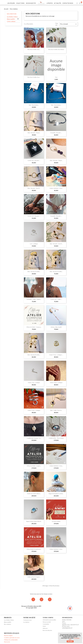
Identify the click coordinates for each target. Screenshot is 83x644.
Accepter (70, 641)
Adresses (45, 628)
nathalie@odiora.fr (67, 628)
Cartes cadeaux (11, 21)
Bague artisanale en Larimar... (56, 494)
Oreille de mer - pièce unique (56, 438)
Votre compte (48, 618)
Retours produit (47, 622)
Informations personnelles (49, 620)
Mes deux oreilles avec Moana (56, 49)
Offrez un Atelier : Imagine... (34, 466)
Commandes (46, 624)
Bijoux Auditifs (31, 3)
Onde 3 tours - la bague (34, 410)
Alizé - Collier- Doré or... (56, 410)
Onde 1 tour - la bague (34, 383)
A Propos (50, 3)
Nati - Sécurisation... (34, 105)
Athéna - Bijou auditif (56, 327)
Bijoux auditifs (11, 19)
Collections (20, 3)
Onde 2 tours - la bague (56, 383)
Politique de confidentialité (11, 640)
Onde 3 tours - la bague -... (56, 355)
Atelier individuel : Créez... (56, 188)
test (56, 77)
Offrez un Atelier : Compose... (34, 327)
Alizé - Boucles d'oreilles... (34, 271)
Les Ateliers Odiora (12, 17)
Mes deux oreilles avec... (34, 49)
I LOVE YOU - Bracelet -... (34, 160)
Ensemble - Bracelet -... (56, 133)
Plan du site (7, 642)
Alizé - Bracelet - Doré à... (34, 188)
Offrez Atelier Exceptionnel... (34, 549)
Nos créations (12, 14)
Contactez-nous (68, 3)
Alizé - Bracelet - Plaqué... (34, 133)
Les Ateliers (11, 3)
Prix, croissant (68, 24)
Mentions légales (8, 636)
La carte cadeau (56, 521)
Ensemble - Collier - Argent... (34, 299)
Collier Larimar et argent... (34, 577)
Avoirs (44, 626)
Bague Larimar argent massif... (34, 521)
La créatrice (26, 622)
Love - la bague (34, 244)
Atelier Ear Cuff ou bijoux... (34, 494)
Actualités (58, 3)
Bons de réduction (47, 630)
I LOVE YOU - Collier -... (56, 299)
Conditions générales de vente (12, 638)
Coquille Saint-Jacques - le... (34, 438)
